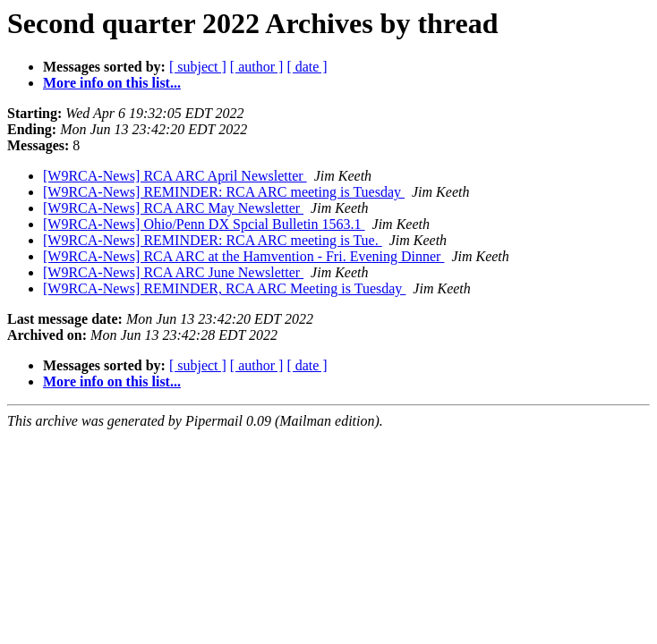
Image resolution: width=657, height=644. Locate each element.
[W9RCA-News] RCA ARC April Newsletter (175, 176)
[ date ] (307, 67)
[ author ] (257, 67)
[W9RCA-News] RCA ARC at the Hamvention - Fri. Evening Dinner (243, 256)
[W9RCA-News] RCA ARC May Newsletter (173, 208)
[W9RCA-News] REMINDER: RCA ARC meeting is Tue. (213, 240)
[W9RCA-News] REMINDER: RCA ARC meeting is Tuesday (224, 192)
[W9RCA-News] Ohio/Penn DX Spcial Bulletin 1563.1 (204, 224)
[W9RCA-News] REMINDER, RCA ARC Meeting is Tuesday (224, 288)
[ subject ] (198, 67)
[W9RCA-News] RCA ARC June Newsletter (173, 272)
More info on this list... (112, 83)
